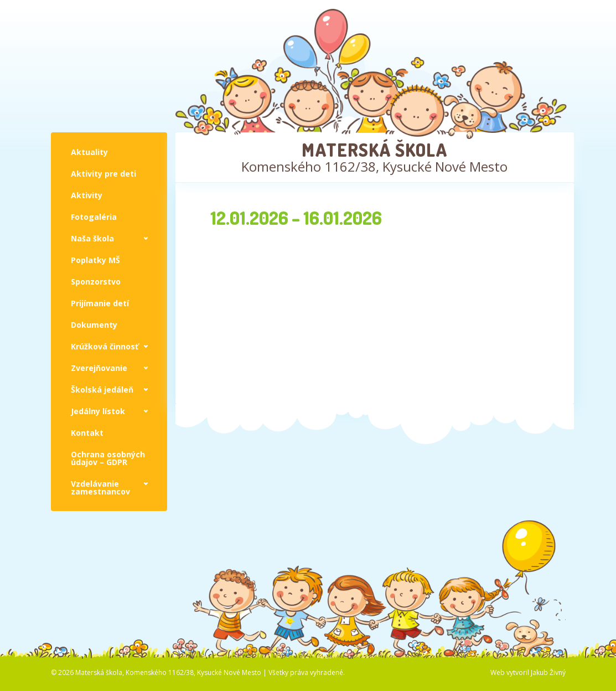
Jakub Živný (548, 672)
